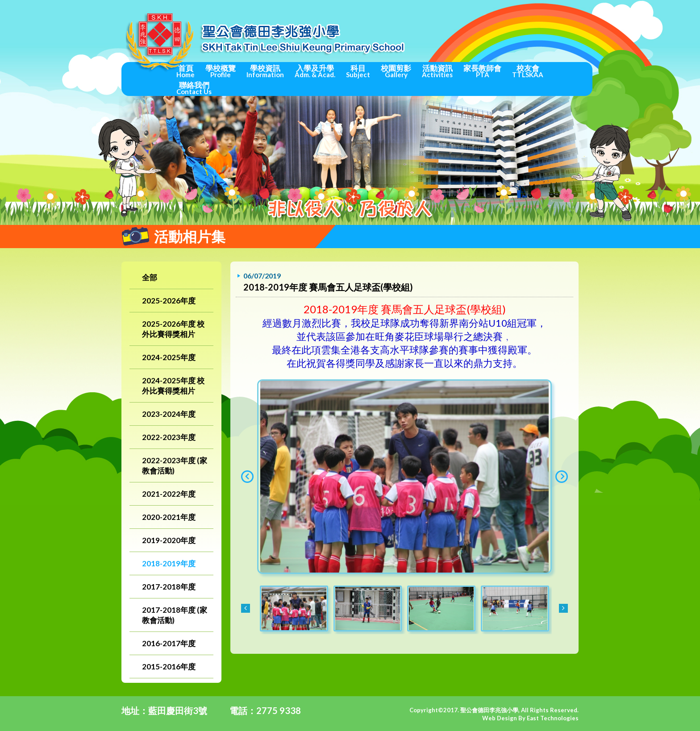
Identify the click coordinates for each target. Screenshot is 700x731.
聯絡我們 (194, 88)
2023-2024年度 (169, 414)
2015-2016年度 (169, 667)
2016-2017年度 (169, 643)
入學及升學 (315, 71)
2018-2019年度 (169, 563)
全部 (150, 277)
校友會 (528, 71)
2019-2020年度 (169, 540)
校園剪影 (396, 71)
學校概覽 (221, 71)
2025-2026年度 (169, 301)
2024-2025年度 (169, 357)
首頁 (185, 71)
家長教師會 (482, 71)
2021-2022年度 (169, 494)
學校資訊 (265, 71)
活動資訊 (437, 71)
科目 (358, 71)
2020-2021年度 (169, 517)
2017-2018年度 (169, 587)
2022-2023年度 (169, 437)
